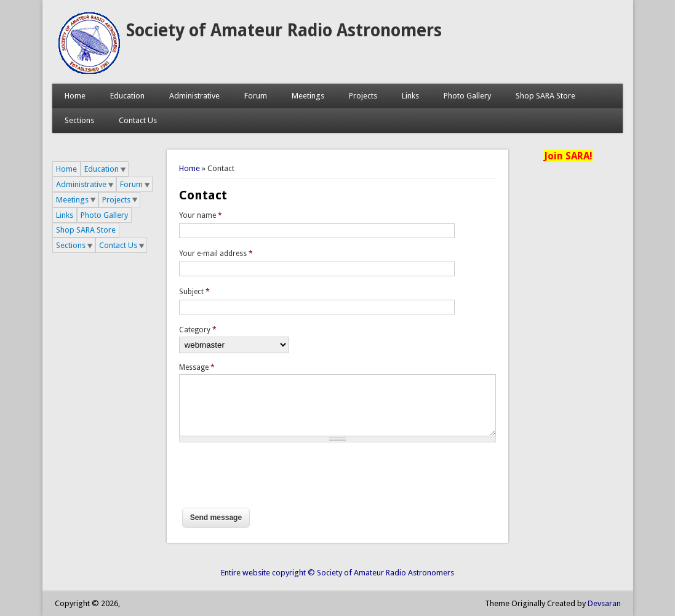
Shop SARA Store (545, 96)
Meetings (308, 96)
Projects (363, 96)
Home (75, 96)
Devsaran (604, 603)
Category (198, 330)
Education (127, 96)
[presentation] (273, 481)
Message (197, 367)
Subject (194, 292)
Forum (256, 96)
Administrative (194, 96)
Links (410, 96)
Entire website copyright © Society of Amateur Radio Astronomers (337, 573)
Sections (79, 120)
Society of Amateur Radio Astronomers (284, 30)
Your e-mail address (216, 254)
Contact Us (138, 120)
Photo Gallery (467, 96)
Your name (201, 215)
